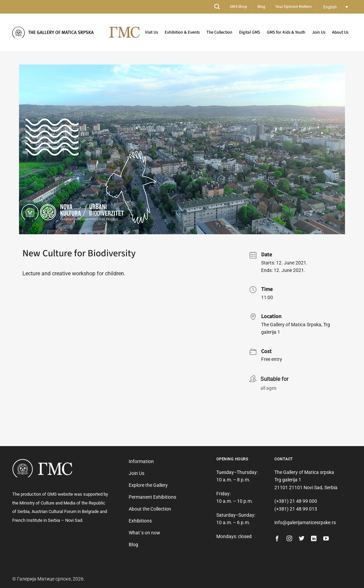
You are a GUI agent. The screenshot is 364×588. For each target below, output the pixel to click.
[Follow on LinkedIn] (314, 539)
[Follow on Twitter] (302, 539)
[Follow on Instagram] (289, 539)
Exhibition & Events (182, 32)
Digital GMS (250, 32)
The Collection (219, 32)
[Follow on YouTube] (326, 539)
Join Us (319, 32)
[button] (217, 7)
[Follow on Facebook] (277, 539)
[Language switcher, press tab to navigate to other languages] (336, 7)
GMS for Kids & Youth (286, 32)
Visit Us (151, 32)
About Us (340, 32)
